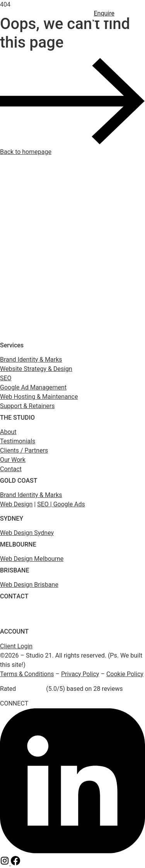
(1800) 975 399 (17, 611)
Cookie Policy (125, 674)
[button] (131, 14)
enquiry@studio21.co (23, 620)
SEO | (45, 504)
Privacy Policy (80, 674)
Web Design (16, 504)
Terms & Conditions (27, 674)
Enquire (104, 13)
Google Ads (69, 504)
